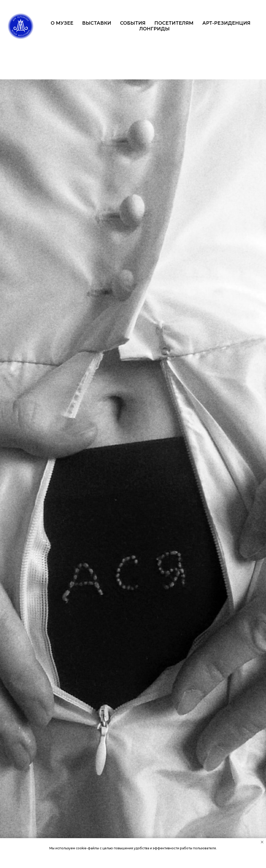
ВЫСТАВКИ (97, 23)
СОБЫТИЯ (133, 23)
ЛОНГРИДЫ (154, 29)
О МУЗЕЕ (62, 23)
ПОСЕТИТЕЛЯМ (174, 23)
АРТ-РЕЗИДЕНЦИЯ (226, 23)
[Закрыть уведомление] (262, 842)
